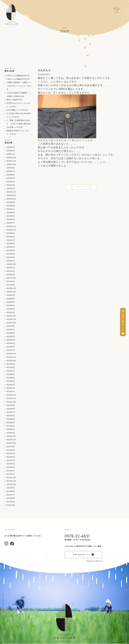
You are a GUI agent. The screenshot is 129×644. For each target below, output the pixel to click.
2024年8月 (11, 206)
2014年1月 (11, 392)
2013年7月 (11, 412)
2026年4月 (11, 147)
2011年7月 (11, 495)
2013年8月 (11, 409)
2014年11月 (11, 357)
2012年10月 (11, 443)
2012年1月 (11, 474)
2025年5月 (11, 178)
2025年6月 (11, 175)
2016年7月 (11, 295)
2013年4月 (11, 423)
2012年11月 (11, 440)
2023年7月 (11, 240)
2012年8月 (11, 450)
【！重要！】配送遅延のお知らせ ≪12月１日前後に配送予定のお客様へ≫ (19, 124)
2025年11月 (11, 161)
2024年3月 (11, 223)
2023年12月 (11, 226)
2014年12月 (11, 354)
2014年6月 (11, 374)
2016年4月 (11, 305)
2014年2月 (11, 388)
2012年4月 (11, 464)
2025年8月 (11, 168)
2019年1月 (11, 261)
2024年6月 (11, 213)
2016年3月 (11, 309)
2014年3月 (11, 385)
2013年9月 (11, 405)
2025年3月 (11, 182)
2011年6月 (11, 498)
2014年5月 (11, 378)
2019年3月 (11, 257)
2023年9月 (11, 233)
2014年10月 (11, 361)
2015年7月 (11, 330)
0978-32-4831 (77, 536)
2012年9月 (11, 447)
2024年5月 (11, 216)
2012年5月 (11, 460)
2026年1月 (11, 154)
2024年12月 (11, 192)
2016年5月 (11, 302)
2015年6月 (11, 333)
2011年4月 (11, 505)
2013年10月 (11, 402)
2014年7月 (11, 371)
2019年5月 (11, 254)
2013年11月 (11, 398)
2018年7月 (11, 268)
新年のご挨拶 (12, 100)
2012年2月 (11, 471)
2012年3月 (11, 467)
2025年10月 (11, 164)
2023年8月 (11, 237)
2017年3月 (11, 285)
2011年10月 (11, 484)
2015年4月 (11, 340)
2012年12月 (11, 436)
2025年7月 (11, 171)
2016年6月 (11, 299)
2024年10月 (11, 199)
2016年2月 (11, 312)
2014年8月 (11, 367)
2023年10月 (11, 230)
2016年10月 (11, 292)
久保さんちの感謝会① (15, 79)
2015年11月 (11, 319)
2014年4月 (11, 381)
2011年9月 (11, 488)
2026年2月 (11, 151)
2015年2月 (11, 347)
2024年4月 (11, 219)
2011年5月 (11, 502)
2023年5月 (11, 247)
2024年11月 (11, 195)
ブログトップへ (81, 187)
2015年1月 (11, 350)
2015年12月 (11, 316)
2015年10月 (11, 323)
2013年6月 (11, 416)
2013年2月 (11, 429)
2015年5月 (11, 336)
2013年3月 (11, 426)
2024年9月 (11, 202)
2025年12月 (11, 158)
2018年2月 (11, 271)
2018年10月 (11, 264)
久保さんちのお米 (11, 15)
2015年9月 (11, 326)
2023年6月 (11, 244)
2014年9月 (11, 364)
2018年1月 (11, 275)
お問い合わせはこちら (83, 555)
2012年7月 (11, 454)
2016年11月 (11, 288)
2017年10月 (11, 278)
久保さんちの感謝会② (15, 76)
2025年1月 (11, 189)
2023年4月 (11, 250)
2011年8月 (11, 491)
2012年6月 (11, 457)
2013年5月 (11, 419)
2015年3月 (11, 343)
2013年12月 (11, 395)
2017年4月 (11, 281)
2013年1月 (11, 433)
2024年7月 (11, 209)
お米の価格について (14, 110)
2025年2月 (11, 185)
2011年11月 (11, 481)
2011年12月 (11, 478)
